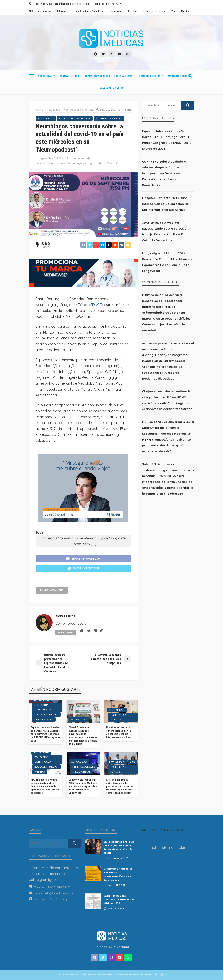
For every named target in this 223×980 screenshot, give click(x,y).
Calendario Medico (111, 88)
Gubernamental (124, 76)
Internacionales (84, 767)
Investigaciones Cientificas (89, 12)
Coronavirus (45, 12)
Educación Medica (46, 714)
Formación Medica (149, 76)
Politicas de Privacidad (112, 947)
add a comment (52, 590)
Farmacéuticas (69, 76)
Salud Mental (81, 772)
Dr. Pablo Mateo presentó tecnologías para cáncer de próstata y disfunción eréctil (119, 847)
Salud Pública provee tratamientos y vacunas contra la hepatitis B (168, 470)
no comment (77, 158)
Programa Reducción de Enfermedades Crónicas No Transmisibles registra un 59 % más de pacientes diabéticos (165, 367)
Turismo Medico (180, 12)
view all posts (66, 632)
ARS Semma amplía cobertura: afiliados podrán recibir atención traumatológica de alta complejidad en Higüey (120, 786)
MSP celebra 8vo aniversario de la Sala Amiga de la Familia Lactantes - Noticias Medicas (168, 428)
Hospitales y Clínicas (96, 76)
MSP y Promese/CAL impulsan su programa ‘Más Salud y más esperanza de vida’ (166, 445)
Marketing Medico (179, 76)
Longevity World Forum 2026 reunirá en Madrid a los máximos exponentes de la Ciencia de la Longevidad (83, 786)
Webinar (40, 772)
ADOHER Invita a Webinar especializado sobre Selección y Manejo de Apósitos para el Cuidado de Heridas (45, 786)
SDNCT (96, 305)
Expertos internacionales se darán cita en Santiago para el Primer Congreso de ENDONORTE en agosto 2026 (45, 734)
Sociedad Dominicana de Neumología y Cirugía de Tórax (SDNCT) (76, 163)
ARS (31, 12)
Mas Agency (58, 899)
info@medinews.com (60, 893)
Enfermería (62, 12)
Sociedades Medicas (154, 12)
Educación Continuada (75, 119)
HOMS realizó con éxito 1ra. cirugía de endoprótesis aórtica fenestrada (167, 403)
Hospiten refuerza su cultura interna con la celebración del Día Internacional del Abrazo (120, 732)
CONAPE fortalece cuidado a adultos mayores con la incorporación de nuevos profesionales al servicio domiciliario (83, 736)
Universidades (44, 719)
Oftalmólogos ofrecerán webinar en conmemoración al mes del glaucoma (118, 874)
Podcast (133, 12)
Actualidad (45, 76)
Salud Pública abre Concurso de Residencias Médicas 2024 (119, 900)
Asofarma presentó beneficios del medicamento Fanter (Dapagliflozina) (168, 349)
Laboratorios (116, 12)
